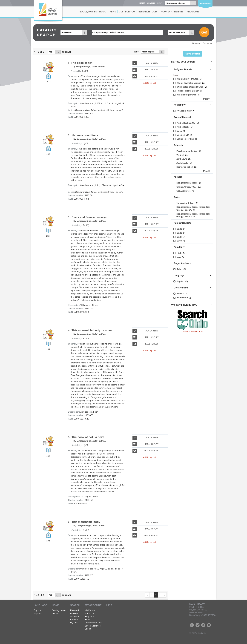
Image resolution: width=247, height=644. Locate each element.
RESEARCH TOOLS (148, 12)
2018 (180, 241)
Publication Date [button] (182, 223)
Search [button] (151, 3)
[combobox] (74, 33)
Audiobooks (182, 163)
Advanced (208, 43)
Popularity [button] (179, 247)
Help (109, 605)
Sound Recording (186, 139)
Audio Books (183, 127)
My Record (90, 610)
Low (179, 257)
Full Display (145, 70)
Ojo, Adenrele (184, 191)
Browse (196, 43)
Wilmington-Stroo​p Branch (190, 87)
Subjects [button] (178, 145)
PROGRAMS (193, 12)
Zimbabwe (182, 159)
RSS (203, 625)
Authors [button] (178, 177)
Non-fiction (183, 298)
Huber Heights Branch (188, 91)
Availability (145, 63)
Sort (136, 52)
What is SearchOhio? (193, 332)
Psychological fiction (187, 151)
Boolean (74, 620)
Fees (87, 620)
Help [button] (159, 3)
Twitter (198, 625)
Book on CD (183, 135)
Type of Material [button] (182, 117)
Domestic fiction (185, 167)
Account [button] (205, 3)
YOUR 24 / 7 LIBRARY (172, 12)
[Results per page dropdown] (54, 52)
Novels (181, 294)
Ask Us (55, 614)
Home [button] (142, 3)
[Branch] (180, 3)
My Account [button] (93, 605)
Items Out (90, 614)
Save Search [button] (193, 54)
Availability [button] (180, 105)
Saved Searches (93, 626)
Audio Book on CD (186, 123)
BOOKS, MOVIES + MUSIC (93, 12)
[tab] (193, 61)
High (179, 253)
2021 (180, 237)
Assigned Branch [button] (183, 69)
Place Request (146, 76)
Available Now (184, 111)
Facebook (192, 625)
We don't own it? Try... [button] (184, 305)
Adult (180, 269)
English (181, 281)
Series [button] (177, 197)
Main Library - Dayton (188, 79)
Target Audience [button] (182, 263)
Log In (88, 629)
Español (38, 614)
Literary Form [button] (181, 288)
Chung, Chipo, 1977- (187, 187)
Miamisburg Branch (187, 95)
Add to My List (149, 83)
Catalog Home (59, 610)
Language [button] (179, 276)
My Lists (74, 623)
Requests (90, 617)
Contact (209, 625)
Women (180, 155)
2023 (180, 229)
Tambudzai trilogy (185, 203)
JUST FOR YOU (127, 12)
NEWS (113, 12)
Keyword (75, 610)
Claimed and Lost (93, 623)
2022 (180, 233)
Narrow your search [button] (183, 62)
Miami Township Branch (189, 83)
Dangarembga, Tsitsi (187, 183)
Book (180, 131)
